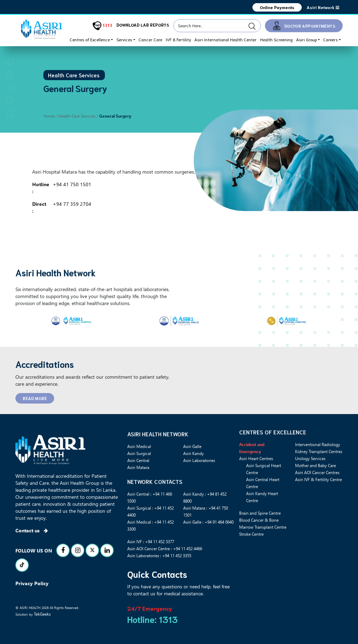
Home (49, 116)
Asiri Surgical (139, 453)
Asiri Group (306, 39)
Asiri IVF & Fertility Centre (318, 505)
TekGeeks (42, 614)
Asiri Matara (138, 467)
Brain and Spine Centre (260, 539)
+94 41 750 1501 (72, 184)
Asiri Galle (192, 446)
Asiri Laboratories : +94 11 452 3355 (159, 555)
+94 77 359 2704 (72, 204)
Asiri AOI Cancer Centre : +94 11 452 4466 (165, 548)
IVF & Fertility (178, 39)
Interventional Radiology (318, 470)
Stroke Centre (251, 560)
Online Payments (277, 7)
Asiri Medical (139, 446)
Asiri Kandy (194, 453)
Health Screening (276, 39)
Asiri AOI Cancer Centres (317, 498)
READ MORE (35, 398)
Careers (330, 39)
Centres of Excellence (90, 39)
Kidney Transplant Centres (319, 477)
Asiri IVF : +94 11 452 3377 (151, 541)
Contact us (32, 530)
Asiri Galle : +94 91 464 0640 (208, 522)
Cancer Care (150, 39)
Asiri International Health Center (225, 39)
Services (124, 39)
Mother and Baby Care (316, 491)
